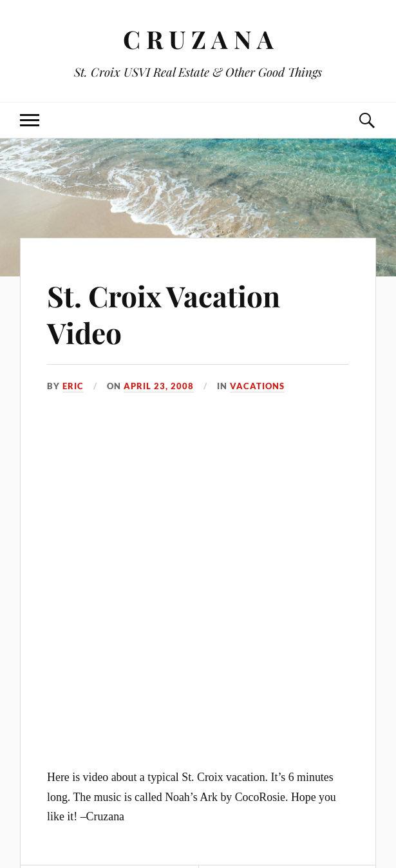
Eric (73, 386)
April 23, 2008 (159, 386)
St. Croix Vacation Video (164, 314)
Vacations (257, 386)
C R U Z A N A (198, 39)
